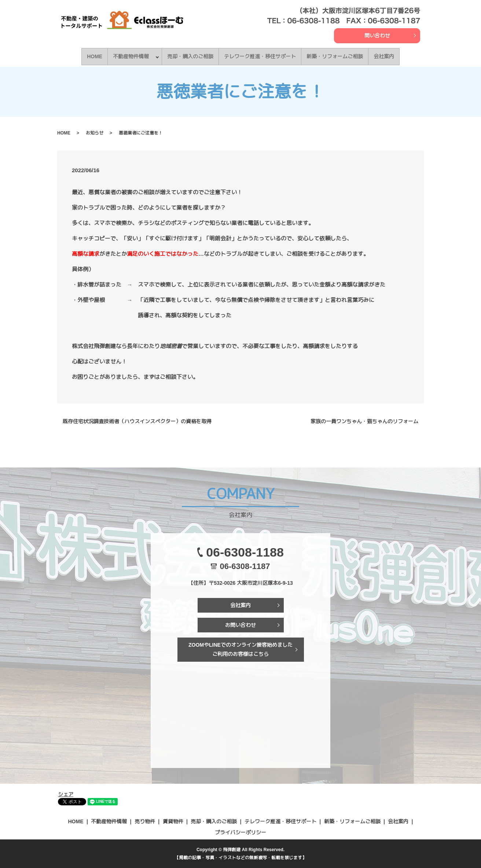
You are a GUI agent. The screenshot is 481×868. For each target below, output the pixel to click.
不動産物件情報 (130, 56)
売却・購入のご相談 (192, 56)
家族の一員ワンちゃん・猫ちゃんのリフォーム (364, 421)
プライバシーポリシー (240, 832)
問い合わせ (377, 36)
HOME (93, 56)
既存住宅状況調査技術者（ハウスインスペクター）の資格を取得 (137, 421)
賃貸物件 (173, 821)
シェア (66, 794)
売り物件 (145, 821)
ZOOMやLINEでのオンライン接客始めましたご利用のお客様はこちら (240, 649)
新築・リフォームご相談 (336, 56)
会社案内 (385, 56)
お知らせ (95, 132)
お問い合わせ (240, 624)
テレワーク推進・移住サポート (261, 56)
